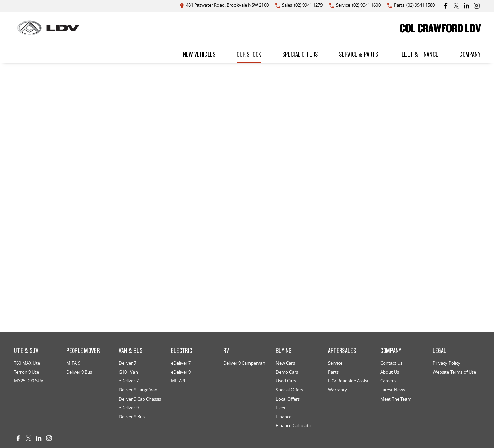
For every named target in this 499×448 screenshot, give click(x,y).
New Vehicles (199, 54)
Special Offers (300, 54)
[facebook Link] (446, 6)
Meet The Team (396, 399)
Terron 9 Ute (26, 372)
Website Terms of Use (454, 372)
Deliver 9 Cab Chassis (140, 399)
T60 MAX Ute (27, 363)
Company (470, 54)
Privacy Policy (447, 363)
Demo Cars (287, 372)
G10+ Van (128, 372)
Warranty (338, 390)
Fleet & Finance (419, 54)
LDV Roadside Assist (348, 381)
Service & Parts (359, 54)
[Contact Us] (224, 6)
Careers (388, 381)
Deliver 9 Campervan (244, 363)
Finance (284, 417)
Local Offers (288, 399)
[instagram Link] (477, 6)
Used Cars (286, 381)
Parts (333, 372)
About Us (390, 372)
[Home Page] (48, 28)
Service (335, 363)
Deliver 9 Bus (79, 372)
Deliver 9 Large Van (138, 390)
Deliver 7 (127, 363)
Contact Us (391, 363)
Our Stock (249, 54)
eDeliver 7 (129, 381)
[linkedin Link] (466, 6)
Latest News (393, 390)
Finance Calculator (294, 425)
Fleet (281, 408)
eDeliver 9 (129, 408)
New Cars (285, 363)
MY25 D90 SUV (29, 381)
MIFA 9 (73, 363)
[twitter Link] (456, 6)
